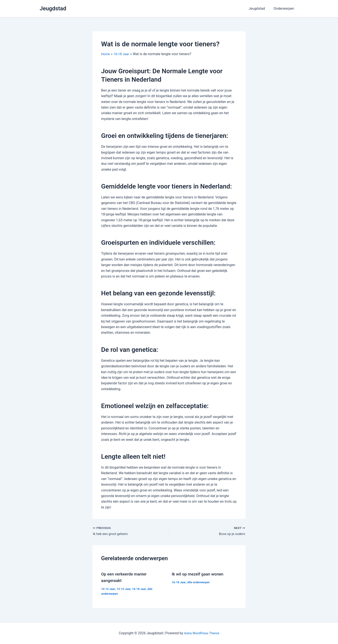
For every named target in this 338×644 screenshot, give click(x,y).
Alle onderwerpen (200, 583)
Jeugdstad (53, 8)
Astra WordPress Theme (202, 633)
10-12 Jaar (108, 589)
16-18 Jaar (140, 589)
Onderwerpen (285, 9)
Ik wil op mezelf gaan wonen (199, 574)
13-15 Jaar (124, 589)
